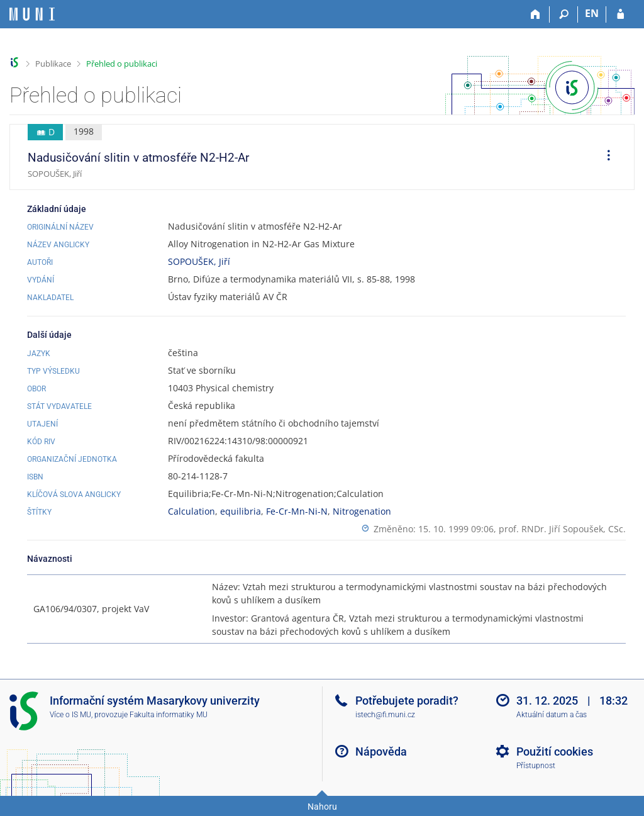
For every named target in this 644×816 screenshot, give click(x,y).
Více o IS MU (70, 715)
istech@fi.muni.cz (385, 715)
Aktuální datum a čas (552, 715)
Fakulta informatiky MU (169, 715)
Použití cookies (555, 752)
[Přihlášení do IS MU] (620, 14)
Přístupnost (536, 766)
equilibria (241, 511)
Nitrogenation (362, 511)
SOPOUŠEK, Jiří (199, 261)
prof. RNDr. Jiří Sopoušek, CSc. (562, 529)
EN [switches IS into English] (592, 13)
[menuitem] (604, 157)
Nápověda (381, 752)
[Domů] (536, 14)
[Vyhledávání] (564, 14)
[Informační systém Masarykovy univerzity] (32, 14)
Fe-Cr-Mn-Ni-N (297, 511)
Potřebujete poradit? (407, 701)
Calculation (192, 511)
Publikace (53, 64)
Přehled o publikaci (122, 64)
